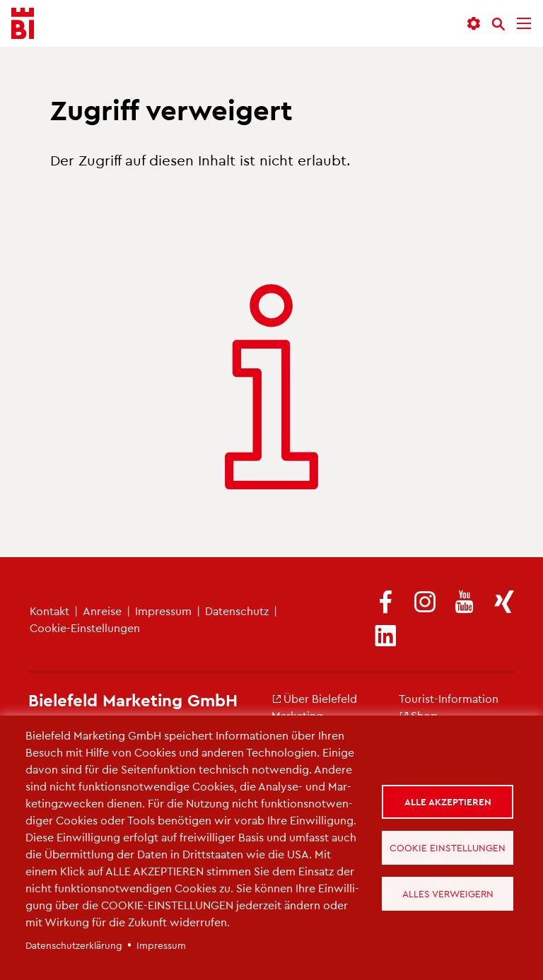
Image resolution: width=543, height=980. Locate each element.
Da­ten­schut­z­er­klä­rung (74, 945)
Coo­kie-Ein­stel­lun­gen (85, 628)
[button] (474, 24)
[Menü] (524, 24)
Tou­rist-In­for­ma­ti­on (449, 698)
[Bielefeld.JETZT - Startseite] (23, 24)
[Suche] (498, 24)
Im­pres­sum (163, 611)
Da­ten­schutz (237, 611)
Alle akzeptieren (448, 801)
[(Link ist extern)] (385, 603)
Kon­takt (49, 611)
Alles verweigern (448, 893)
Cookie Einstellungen (448, 847)
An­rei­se (102, 611)
